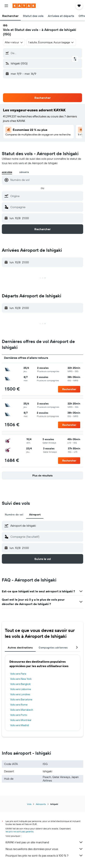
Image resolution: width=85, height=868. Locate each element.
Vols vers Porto (19, 715)
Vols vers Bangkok (20, 684)
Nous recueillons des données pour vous (44, 849)
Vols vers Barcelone (21, 699)
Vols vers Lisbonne (21, 689)
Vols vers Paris (18, 674)
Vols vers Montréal (21, 720)
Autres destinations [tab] (20, 648)
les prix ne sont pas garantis (19, 831)
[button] (6, 6)
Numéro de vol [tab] (14, 515)
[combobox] (14, 42)
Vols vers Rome (19, 705)
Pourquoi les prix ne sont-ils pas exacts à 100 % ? (44, 855)
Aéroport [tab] (35, 515)
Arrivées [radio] (7, 172)
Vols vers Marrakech (22, 710)
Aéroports (41, 804)
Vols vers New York (21, 679)
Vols (29, 804)
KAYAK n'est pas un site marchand (44, 842)
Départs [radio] (24, 172)
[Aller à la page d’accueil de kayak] (24, 6)
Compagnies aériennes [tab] (53, 648)
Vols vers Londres (20, 694)
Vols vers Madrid (19, 725)
